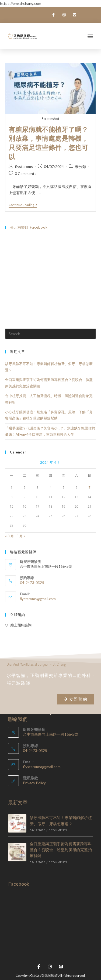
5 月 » (21, 536)
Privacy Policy (34, 783)
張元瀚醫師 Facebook (29, 227)
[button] (90, 36)
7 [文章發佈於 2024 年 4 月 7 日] (90, 488)
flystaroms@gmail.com (38, 599)
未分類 (81, 166)
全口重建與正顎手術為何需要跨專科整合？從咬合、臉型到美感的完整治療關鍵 (61, 850)
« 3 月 (10, 536)
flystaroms (24, 166)
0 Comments (26, 173)
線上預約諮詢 (21, 625)
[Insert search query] (51, 334)
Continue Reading (23, 205)
